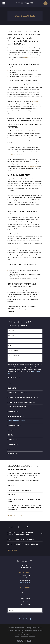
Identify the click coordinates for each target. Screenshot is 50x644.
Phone (10, 340)
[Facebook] (30, 621)
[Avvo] (20, 621)
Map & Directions (25, 585)
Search (11, 612)
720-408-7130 (25, 569)
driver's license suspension (15, 154)
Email (10, 345)
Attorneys (25, 595)
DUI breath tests (33, 84)
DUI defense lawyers (29, 57)
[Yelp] (23, 621)
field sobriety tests (32, 166)
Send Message (13, 377)
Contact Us (25, 604)
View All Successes (15, 515)
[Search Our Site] (40, 612)
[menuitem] (25, 388)
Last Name (11, 335)
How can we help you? (14, 355)
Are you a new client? (14, 350)
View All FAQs (12, 552)
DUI (25, 598)
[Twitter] (27, 621)
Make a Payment (25, 606)
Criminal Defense (25, 601)
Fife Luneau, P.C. (36, 102)
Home (25, 592)
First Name (11, 330)
